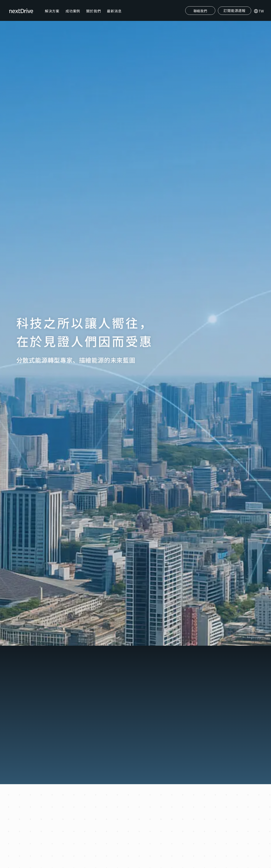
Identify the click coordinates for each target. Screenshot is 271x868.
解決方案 (53, 14)
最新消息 (115, 14)
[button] (234, 14)
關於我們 (94, 14)
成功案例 (73, 14)
